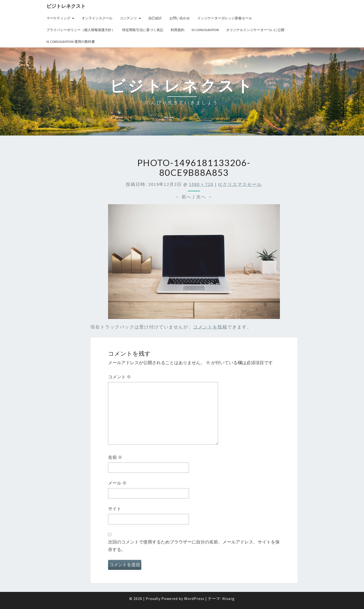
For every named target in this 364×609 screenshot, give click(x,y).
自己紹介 (155, 18)
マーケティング (58, 18)
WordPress (194, 598)
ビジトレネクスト (66, 6)
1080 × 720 (201, 184)
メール (117, 483)
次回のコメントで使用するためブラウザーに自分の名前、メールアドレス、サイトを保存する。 (194, 546)
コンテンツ (128, 18)
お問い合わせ (180, 18)
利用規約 (177, 30)
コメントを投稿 (210, 327)
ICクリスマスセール (240, 184)
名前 (115, 457)
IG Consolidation (205, 30)
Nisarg (228, 598)
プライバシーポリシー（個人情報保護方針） (81, 30)
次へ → (204, 197)
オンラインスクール (97, 18)
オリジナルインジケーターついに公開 (255, 30)
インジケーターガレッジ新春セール (225, 18)
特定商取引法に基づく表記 (143, 30)
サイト (115, 509)
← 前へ (183, 197)
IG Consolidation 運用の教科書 (71, 42)
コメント (120, 377)
